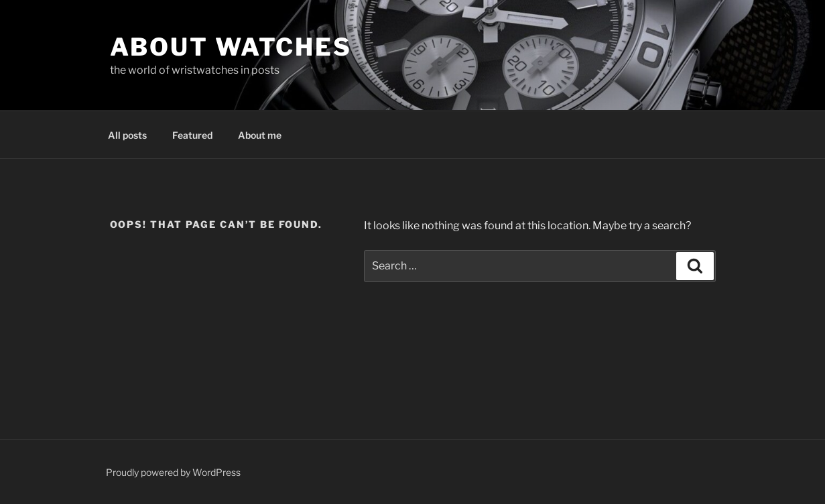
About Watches (231, 47)
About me (260, 135)
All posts (127, 135)
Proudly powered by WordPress (173, 472)
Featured (192, 135)
